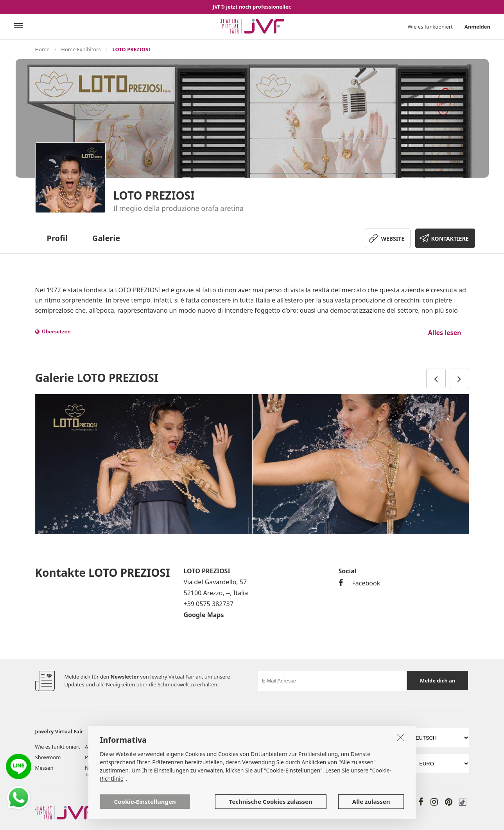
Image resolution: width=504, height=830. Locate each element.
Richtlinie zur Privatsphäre (358, 747)
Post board (98, 757)
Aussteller (97, 747)
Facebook (360, 583)
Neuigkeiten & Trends (102, 771)
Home (42, 49)
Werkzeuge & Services (162, 761)
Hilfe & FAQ (210, 757)
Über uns (158, 747)
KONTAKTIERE (450, 239)
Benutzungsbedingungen (288, 747)
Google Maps (204, 615)
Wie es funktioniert (430, 27)
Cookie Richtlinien (280, 757)
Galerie (106, 238)
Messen (44, 768)
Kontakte (207, 768)
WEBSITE (393, 239)
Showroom (48, 757)
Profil (57, 238)
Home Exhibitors (81, 49)
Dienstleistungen (217, 747)
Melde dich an (438, 681)
